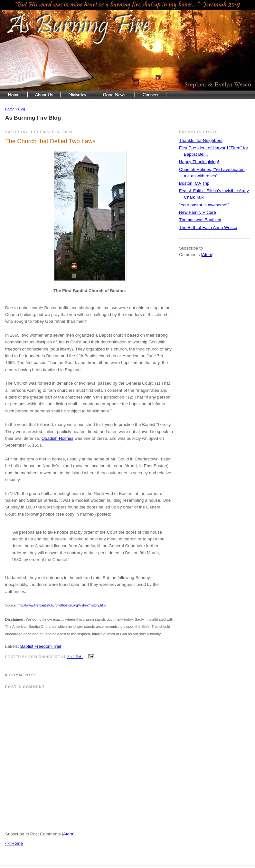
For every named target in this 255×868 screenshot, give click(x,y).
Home (10, 109)
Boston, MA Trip (194, 183)
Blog (22, 109)
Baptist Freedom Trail (41, 646)
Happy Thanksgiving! (199, 162)
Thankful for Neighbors (201, 140)
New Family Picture (198, 212)
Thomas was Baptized (200, 220)
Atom (68, 834)
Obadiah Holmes (57, 438)
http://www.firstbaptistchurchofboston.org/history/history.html (62, 605)
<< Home (14, 843)
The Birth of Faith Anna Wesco (208, 227)
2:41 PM (75, 657)
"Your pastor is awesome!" (204, 205)
